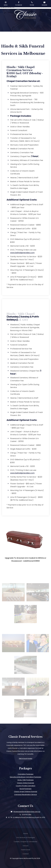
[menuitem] (25, 834)
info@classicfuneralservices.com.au (27, 812)
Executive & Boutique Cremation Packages (25, 777)
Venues (26, 846)
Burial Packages (26, 789)
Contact (26, 854)
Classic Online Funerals (26, 783)
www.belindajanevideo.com (22, 253)
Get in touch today (26, 758)
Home (26, 834)
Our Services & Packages (26, 837)
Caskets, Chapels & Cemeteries (25, 842)
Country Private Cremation (26, 786)
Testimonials (26, 850)
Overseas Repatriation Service (25, 794)
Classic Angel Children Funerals (26, 792)
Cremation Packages (26, 774)
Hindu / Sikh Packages (26, 780)
